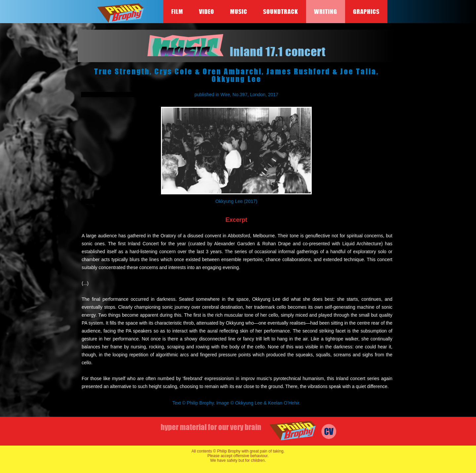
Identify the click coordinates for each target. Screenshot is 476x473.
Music (239, 12)
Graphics (366, 12)
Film (177, 12)
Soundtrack (281, 12)
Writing (326, 12)
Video (207, 12)
